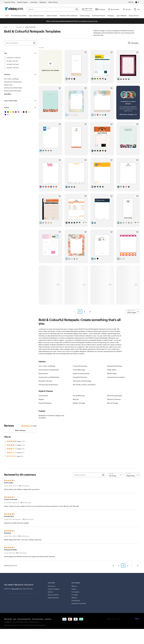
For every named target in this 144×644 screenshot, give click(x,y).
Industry (7, 74)
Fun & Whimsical (79, 396)
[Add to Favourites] (86, 52)
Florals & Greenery (45, 403)
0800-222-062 (8, 619)
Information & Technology (82, 381)
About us (74, 586)
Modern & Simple (79, 403)
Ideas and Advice (53, 595)
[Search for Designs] (34, 43)
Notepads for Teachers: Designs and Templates (51, 417)
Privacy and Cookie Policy (24, 619)
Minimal (76, 399)
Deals (7, 16)
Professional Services (115, 366)
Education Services (45, 381)
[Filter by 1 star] (5, 456)
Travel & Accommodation (116, 377)
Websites (74, 598)
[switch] (135, 2)
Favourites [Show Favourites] (133, 43)
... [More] (12, 27)
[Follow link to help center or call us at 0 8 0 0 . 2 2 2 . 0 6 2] (87, 9)
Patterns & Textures (114, 399)
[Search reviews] (88, 475)
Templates (19, 27)
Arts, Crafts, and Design (47, 366)
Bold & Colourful (30, 27)
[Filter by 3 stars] (5, 449)
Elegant (41, 399)
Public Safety (112, 370)
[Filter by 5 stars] (5, 441)
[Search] (77, 9)
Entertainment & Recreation (48, 385)
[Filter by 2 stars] (5, 453)
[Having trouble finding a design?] (128, 103)
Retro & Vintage (113, 403)
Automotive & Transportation (49, 370)
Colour (7, 107)
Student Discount (53, 598)
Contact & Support (54, 589)
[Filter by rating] (115, 475)
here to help (15, 589)
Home (6, 27)
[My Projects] (100, 9)
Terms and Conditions (38, 619)
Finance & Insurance (80, 366)
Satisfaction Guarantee (79, 603)
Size (6, 53)
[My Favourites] (114, 9)
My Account (52, 586)
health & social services (81, 373)
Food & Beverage (79, 370)
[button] (74, 312)
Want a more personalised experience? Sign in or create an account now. (72, 21)
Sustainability (76, 601)
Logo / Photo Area (11, 101)
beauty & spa (43, 373)
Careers (74, 589)
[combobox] (52, 9)
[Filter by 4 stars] (5, 445)
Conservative (43, 396)
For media (75, 595)
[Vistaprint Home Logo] (14, 9)
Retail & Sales (112, 373)
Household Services (80, 377)
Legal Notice (48, 619)
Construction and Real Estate (49, 377)
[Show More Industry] (8, 94)
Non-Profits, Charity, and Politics (84, 385)
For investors (75, 592)
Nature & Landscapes (115, 396)
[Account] (126, 9)
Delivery (50, 592)
